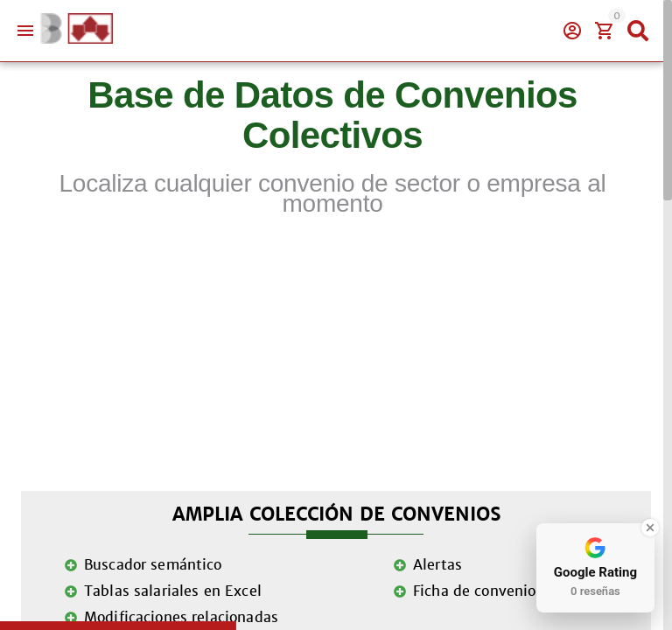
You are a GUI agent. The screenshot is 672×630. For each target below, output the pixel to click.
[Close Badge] (650, 528)
